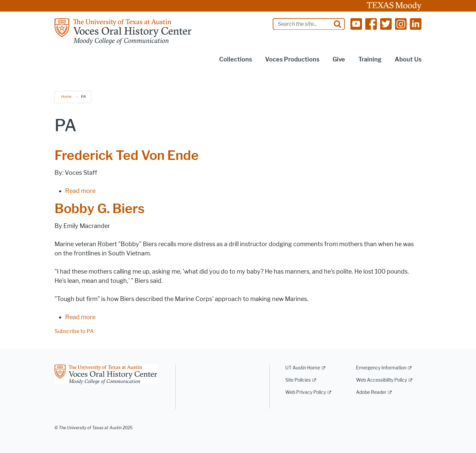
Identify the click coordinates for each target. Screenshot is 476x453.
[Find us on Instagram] (401, 24)
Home (66, 96)
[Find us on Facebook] (371, 24)
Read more (80, 191)
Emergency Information (381, 368)
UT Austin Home (303, 368)
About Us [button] (408, 59)
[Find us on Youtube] (356, 24)
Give (339, 59)
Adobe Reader (371, 392)
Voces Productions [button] (292, 59)
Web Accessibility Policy (381, 380)
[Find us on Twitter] (386, 24)
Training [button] (370, 59)
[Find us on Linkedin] (416, 24)
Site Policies (298, 380)
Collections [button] (236, 59)
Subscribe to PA (74, 331)
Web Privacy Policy (306, 392)
